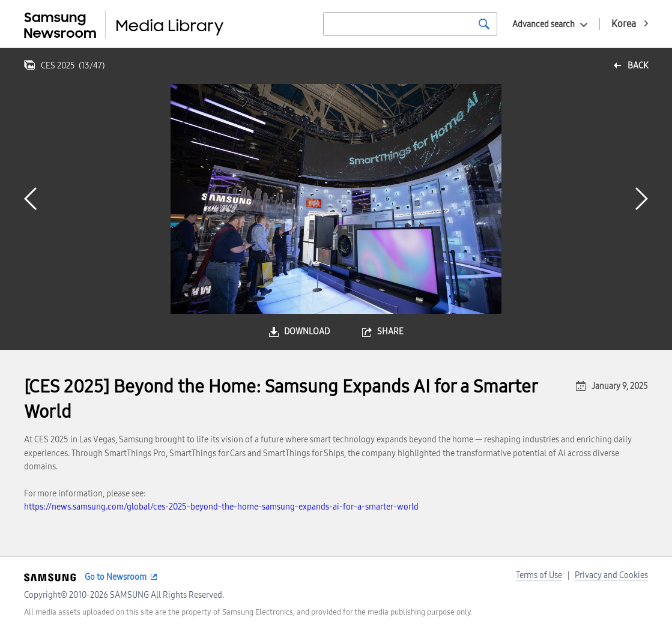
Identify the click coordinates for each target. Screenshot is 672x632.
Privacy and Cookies (611, 575)
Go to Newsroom (116, 577)
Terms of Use (539, 575)
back (638, 66)
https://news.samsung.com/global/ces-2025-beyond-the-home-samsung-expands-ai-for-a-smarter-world (221, 507)
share (390, 332)
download (307, 332)
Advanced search (543, 24)
